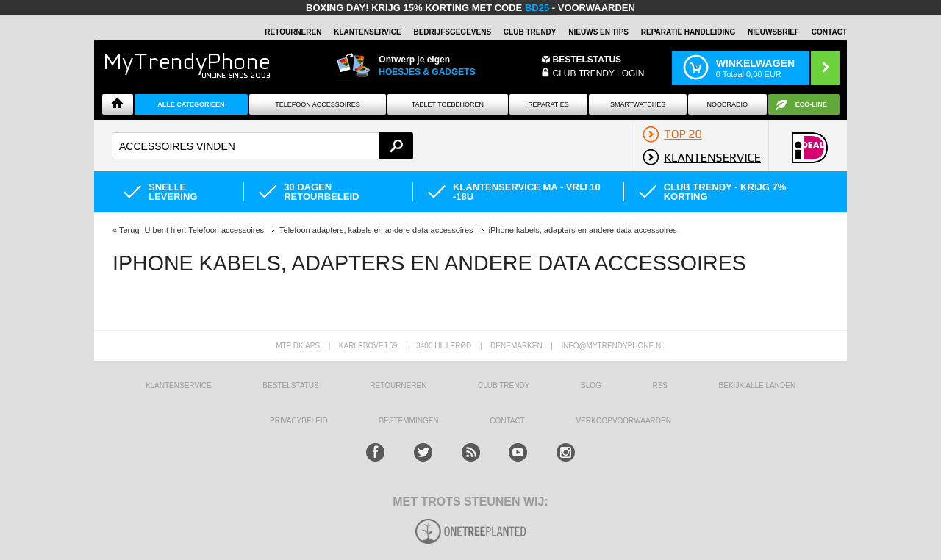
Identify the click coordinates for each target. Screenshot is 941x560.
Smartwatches (638, 104)
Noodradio (728, 104)
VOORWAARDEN (597, 8)
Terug (129, 230)
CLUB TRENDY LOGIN (599, 73)
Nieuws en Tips (598, 32)
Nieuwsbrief (773, 32)
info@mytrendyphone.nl (613, 346)
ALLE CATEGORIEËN (191, 104)
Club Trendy (530, 32)
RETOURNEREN (293, 32)
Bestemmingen (408, 421)
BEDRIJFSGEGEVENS (452, 32)
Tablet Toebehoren (448, 104)
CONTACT (507, 421)
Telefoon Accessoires (318, 104)
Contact (829, 32)
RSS (660, 385)
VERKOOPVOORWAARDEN (623, 421)
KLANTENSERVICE (368, 32)
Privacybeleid (299, 421)
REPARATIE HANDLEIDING (688, 32)
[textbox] (262, 146)
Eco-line (811, 104)
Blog (591, 385)
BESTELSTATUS (587, 60)
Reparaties (548, 104)
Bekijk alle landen (758, 385)
